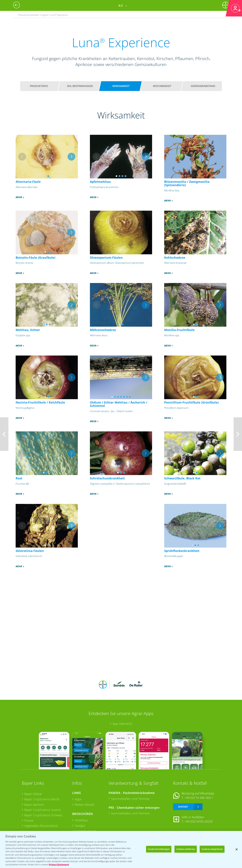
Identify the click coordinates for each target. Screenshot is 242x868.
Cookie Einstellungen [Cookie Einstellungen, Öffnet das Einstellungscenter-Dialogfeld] (159, 849)
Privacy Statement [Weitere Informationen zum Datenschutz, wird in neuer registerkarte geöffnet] (59, 864)
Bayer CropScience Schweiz (43, 815)
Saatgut (80, 826)
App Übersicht (122, 724)
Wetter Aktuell (84, 805)
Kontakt (183, 807)
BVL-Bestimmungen (80, 86)
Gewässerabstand (203, 86)
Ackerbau (81, 820)
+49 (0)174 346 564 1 (199, 798)
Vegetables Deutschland (41, 826)
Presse (29, 820)
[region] (121, 849)
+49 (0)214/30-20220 (199, 821)
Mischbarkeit (162, 86)
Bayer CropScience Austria (43, 810)
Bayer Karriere (34, 805)
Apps (78, 799)
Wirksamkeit (121, 86)
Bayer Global (33, 794)
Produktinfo (39, 86)
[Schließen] (237, 849)
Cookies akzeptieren (212, 849)
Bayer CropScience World (42, 799)
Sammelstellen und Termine (130, 799)
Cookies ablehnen (186, 849)
